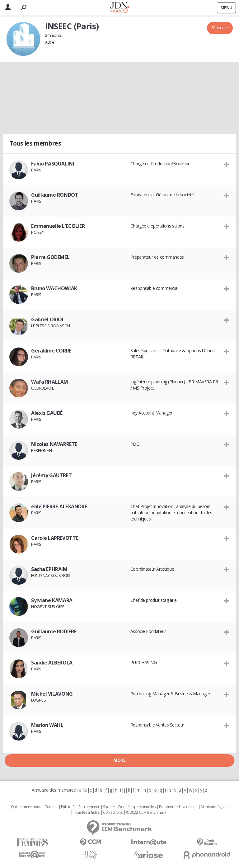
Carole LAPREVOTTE (55, 538)
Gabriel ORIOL (48, 319)
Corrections (113, 813)
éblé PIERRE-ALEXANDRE (59, 506)
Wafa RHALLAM (50, 382)
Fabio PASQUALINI (53, 164)
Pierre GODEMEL (50, 257)
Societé (109, 807)
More (119, 760)
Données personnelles (137, 807)
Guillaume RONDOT (55, 195)
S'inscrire (220, 28)
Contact (51, 807)
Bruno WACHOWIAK (54, 288)
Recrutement (89, 807)
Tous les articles (86, 813)
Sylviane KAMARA (52, 600)
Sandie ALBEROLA (52, 663)
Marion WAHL (47, 725)
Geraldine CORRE (51, 351)
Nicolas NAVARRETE (54, 444)
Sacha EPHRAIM (49, 569)
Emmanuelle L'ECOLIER (58, 226)
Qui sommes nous (26, 807)
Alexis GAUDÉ (47, 413)
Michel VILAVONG (52, 694)
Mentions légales (214, 807)
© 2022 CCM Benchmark (146, 813)
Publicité (68, 807)
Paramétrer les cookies (178, 807)
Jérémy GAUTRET (51, 475)
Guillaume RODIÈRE (54, 631)
